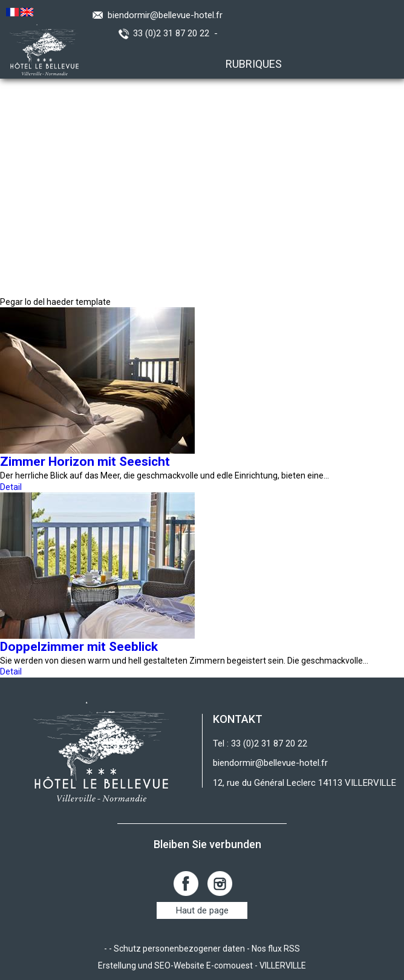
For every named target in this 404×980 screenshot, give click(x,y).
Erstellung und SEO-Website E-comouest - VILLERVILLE (202, 965)
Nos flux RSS (276, 949)
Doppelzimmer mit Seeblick (79, 647)
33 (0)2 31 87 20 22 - (178, 33)
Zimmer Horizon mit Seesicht (85, 462)
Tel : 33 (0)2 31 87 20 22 (260, 743)
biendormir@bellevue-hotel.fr (165, 15)
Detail (11, 487)
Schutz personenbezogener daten (179, 949)
